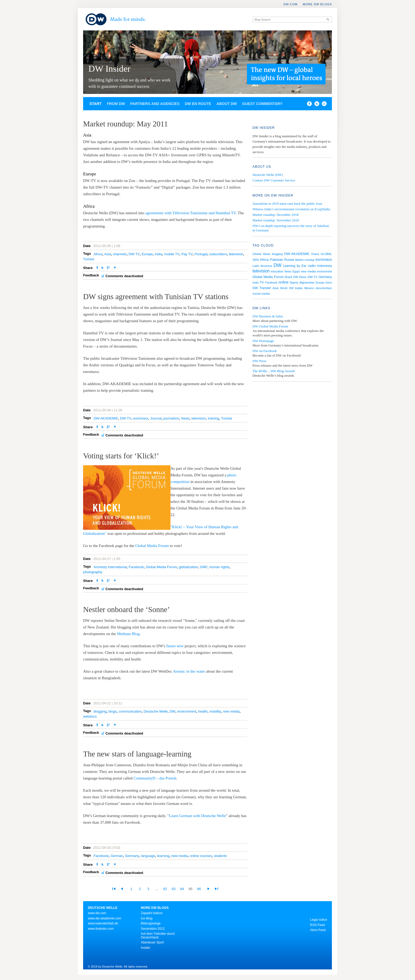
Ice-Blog (147, 918)
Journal (156, 418)
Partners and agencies (155, 104)
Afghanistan (307, 282)
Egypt (296, 271)
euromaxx (141, 418)
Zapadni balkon (152, 913)
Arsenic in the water (189, 671)
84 (182, 889)
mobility (215, 711)
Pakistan (277, 260)
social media (261, 294)
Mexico (309, 288)
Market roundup (305, 260)
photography (93, 572)
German (117, 856)
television (236, 254)
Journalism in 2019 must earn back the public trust (287, 204)
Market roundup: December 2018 (276, 215)
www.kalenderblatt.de (103, 923)
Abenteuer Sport (152, 942)
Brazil (288, 277)
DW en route (198, 104)
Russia (289, 260)
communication (130, 711)
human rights (219, 567)
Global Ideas (261, 254)
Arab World (280, 288)
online (283, 282)
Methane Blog (128, 634)
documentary (324, 288)
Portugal (201, 254)
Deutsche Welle (156, 711)
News (185, 418)
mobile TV (172, 254)
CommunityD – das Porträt (155, 778)
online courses (201, 856)
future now (175, 646)
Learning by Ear (295, 266)
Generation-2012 (153, 929)
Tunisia (89, 259)
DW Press (259, 361)
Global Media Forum (152, 546)
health (203, 711)
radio (312, 266)
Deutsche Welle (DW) (268, 175)
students (220, 856)
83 (174, 889)
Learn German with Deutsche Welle (197, 816)
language (148, 856)
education (277, 271)
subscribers (218, 254)
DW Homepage (263, 341)
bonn (329, 282)
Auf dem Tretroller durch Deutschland (158, 936)
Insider (146, 948)
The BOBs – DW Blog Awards (274, 371)
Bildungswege (151, 923)
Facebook (136, 567)
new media (231, 711)
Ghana (315, 254)
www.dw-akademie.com (105, 918)
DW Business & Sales (268, 316)
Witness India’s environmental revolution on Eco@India (291, 209)
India (158, 254)
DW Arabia (296, 288)
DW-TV (134, 254)
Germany (132, 856)
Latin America (262, 266)
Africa (98, 254)
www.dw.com (97, 913)
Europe (147, 254)
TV (262, 282)
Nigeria (294, 283)
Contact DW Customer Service (274, 180)
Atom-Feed (318, 930)
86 (199, 889)
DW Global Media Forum (270, 326)
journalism (171, 418)
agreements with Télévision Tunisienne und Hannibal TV (191, 213)
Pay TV (187, 254)
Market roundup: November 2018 (276, 220)
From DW (116, 104)
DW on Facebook (265, 351)
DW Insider (109, 69)
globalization (188, 567)
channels (120, 254)
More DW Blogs (317, 4)
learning (163, 856)
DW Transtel (262, 288)
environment (187, 711)
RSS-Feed (317, 925)
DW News (300, 277)
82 (165, 889)
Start (96, 104)
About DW (227, 104)
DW (173, 711)
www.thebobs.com (101, 929)
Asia (108, 254)
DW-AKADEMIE (106, 418)
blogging (100, 711)
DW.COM (290, 4)
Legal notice (319, 920)
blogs (113, 711)
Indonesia (324, 266)
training (213, 418)
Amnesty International (110, 567)
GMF (204, 567)
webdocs (90, 716)
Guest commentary (262, 104)
